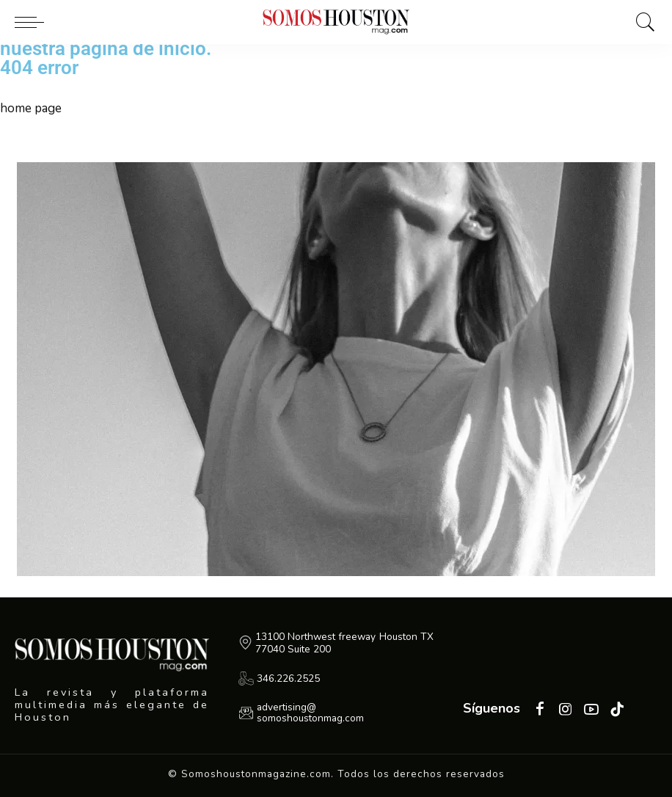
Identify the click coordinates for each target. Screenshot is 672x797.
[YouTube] (591, 710)
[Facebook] (540, 710)
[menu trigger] (33, 22)
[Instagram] (566, 710)
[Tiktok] (617, 710)
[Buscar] (642, 22)
